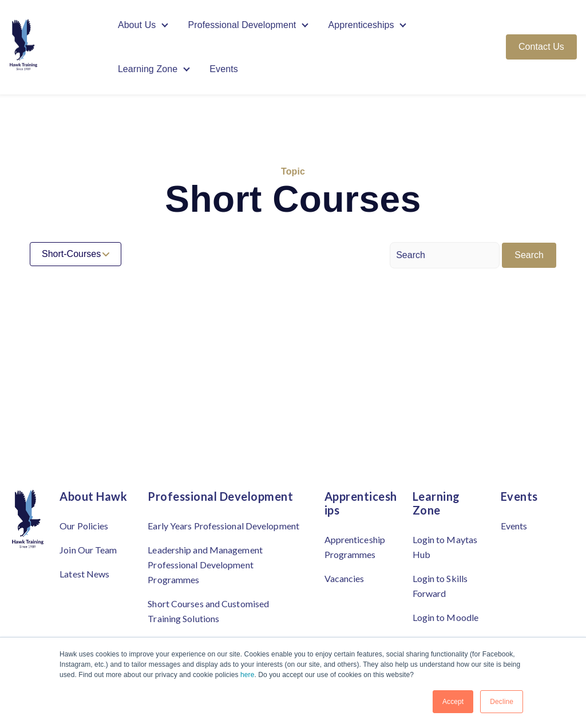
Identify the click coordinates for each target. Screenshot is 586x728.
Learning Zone (148, 70)
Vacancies (345, 578)
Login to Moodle (446, 617)
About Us (137, 25)
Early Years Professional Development (223, 526)
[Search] (445, 255)
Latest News (84, 574)
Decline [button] (502, 702)
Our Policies (84, 526)
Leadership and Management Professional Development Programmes (205, 565)
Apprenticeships (361, 25)
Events (224, 70)
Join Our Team (88, 550)
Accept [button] (453, 702)
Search (529, 255)
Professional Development (242, 25)
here (247, 675)
